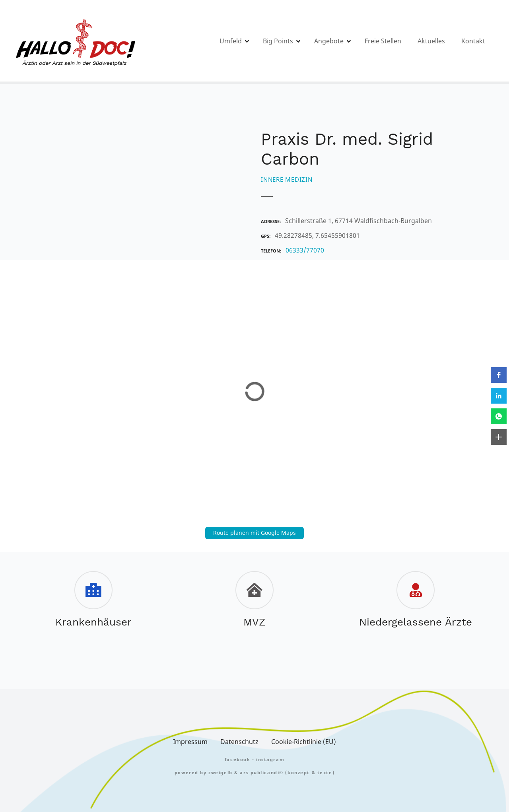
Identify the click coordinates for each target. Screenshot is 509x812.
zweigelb (221, 772)
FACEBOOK (238, 759)
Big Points (278, 41)
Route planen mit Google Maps (254, 533)
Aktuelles (431, 41)
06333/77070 (305, 250)
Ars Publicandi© (262, 772)
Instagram (270, 759)
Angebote (329, 41)
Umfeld (231, 41)
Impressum (190, 742)
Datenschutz (239, 742)
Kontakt (473, 41)
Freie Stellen (383, 41)
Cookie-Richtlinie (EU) (304, 742)
